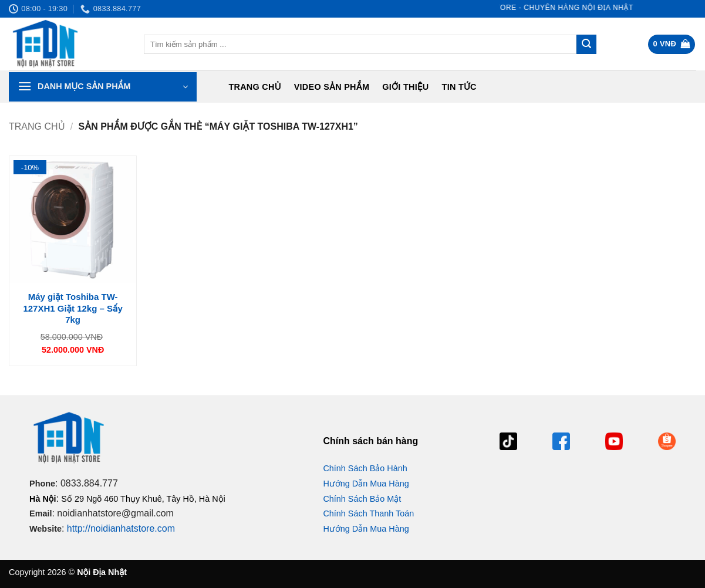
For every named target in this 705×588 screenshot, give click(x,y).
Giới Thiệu (405, 87)
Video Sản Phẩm (332, 87)
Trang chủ (254, 87)
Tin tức (459, 87)
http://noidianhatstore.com (121, 528)
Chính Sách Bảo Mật (362, 499)
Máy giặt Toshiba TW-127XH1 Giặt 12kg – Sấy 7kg (72, 308)
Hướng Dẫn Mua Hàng (366, 484)
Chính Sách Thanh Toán (368, 513)
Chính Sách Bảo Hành (365, 468)
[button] (672, 44)
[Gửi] (586, 45)
